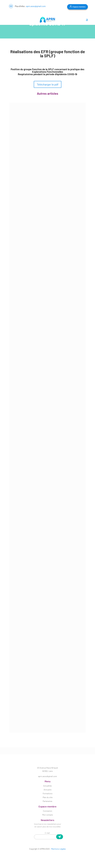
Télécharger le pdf (48, 84)
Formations (48, 793)
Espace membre (79, 7)
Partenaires (47, 801)
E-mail (47, 833)
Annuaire (47, 790)
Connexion (48, 811)
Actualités (47, 786)
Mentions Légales (58, 849)
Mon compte (47, 815)
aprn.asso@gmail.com (36, 6)
